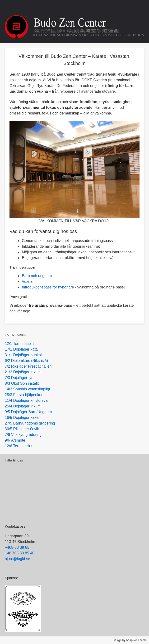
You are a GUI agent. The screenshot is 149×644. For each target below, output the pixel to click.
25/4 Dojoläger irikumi (23, 406)
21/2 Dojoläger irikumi (23, 372)
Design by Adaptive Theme (130, 640)
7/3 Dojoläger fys (19, 378)
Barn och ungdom (37, 276)
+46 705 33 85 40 (20, 553)
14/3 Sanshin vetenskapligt (27, 389)
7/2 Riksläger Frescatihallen (28, 366)
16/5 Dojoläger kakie (22, 418)
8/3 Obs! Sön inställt (22, 383)
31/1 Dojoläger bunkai (23, 355)
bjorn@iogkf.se (17, 559)
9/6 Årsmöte (15, 440)
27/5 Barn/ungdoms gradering (30, 423)
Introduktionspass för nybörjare (48, 287)
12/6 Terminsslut (19, 446)
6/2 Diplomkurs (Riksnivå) (26, 361)
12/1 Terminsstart (19, 344)
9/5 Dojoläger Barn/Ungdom (28, 412)
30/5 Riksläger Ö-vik (22, 429)
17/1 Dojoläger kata (21, 349)
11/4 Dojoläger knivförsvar (27, 400)
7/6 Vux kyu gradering (23, 435)
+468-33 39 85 (17, 547)
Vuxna (27, 281)
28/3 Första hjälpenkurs (25, 395)
